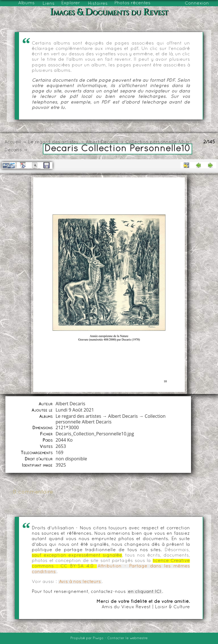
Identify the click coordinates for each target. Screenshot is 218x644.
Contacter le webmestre (127, 638)
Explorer (71, 3)
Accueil (13, 142)
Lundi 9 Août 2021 (75, 410)
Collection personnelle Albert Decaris (111, 419)
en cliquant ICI (145, 592)
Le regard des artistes (53, 142)
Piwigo (98, 638)
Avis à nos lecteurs (80, 582)
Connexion (197, 3)
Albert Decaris (102, 142)
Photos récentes (132, 3)
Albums (26, 3)
